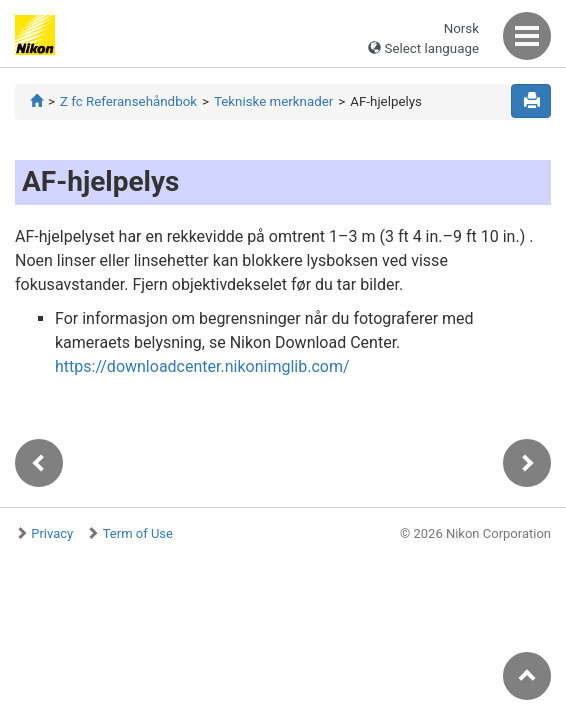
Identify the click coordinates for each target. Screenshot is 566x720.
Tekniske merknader (273, 101)
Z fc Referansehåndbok (128, 101)
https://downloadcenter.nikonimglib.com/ (202, 366)
